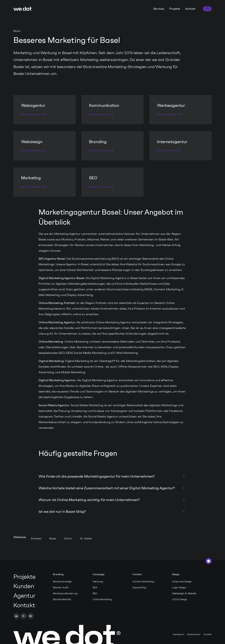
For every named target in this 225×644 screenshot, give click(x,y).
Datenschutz (194, 634)
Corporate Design (182, 582)
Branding (58, 574)
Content (137, 574)
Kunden (24, 586)
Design (176, 574)
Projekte (175, 9)
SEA (95, 588)
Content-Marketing (143, 582)
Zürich (68, 538)
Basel (53, 538)
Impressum (179, 634)
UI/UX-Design (180, 599)
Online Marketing (102, 599)
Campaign (99, 574)
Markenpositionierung (65, 593)
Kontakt (190, 9)
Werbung (98, 582)
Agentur (24, 596)
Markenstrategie (62, 582)
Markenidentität (62, 599)
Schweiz (36, 538)
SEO (95, 593)
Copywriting (139, 588)
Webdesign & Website (184, 593)
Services (159, 9)
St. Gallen (86, 538)
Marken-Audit (61, 588)
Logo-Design (179, 588)
